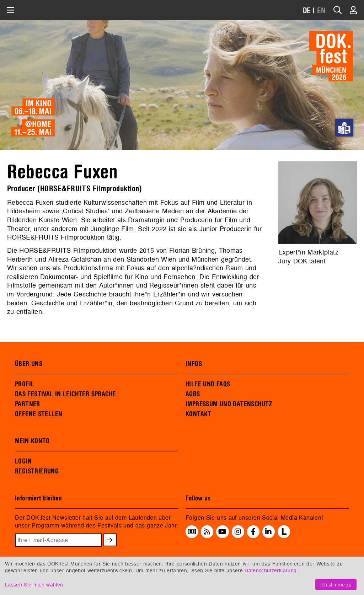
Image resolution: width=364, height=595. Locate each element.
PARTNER (28, 404)
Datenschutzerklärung (271, 570)
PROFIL (25, 384)
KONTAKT (199, 414)
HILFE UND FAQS (208, 384)
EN (321, 11)
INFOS (194, 364)
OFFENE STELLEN (39, 414)
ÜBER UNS (29, 364)
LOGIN (23, 461)
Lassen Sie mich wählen (34, 585)
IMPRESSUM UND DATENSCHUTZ (229, 404)
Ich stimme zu (336, 585)
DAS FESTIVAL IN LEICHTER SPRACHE (65, 394)
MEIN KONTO (32, 441)
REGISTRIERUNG (37, 471)
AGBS (193, 394)
